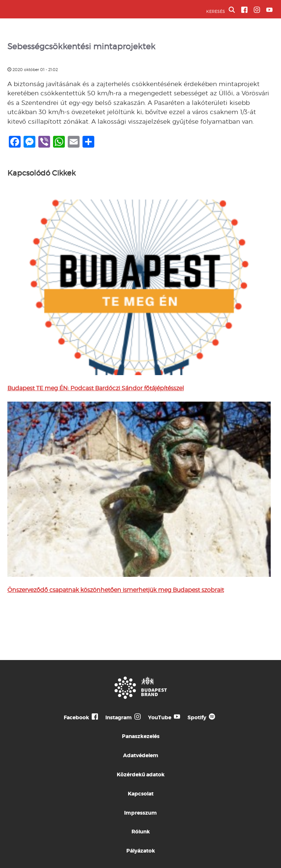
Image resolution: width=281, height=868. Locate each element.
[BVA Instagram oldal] (257, 10)
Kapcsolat (141, 794)
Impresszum (140, 813)
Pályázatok (141, 851)
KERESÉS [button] (221, 10)
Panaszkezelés (141, 736)
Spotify (197, 717)
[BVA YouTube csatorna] (269, 10)
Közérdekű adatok (141, 775)
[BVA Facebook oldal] (244, 10)
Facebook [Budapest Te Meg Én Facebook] (76, 717)
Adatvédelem (141, 755)
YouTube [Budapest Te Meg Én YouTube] (160, 717)
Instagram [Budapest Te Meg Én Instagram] (119, 717)
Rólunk (141, 832)
